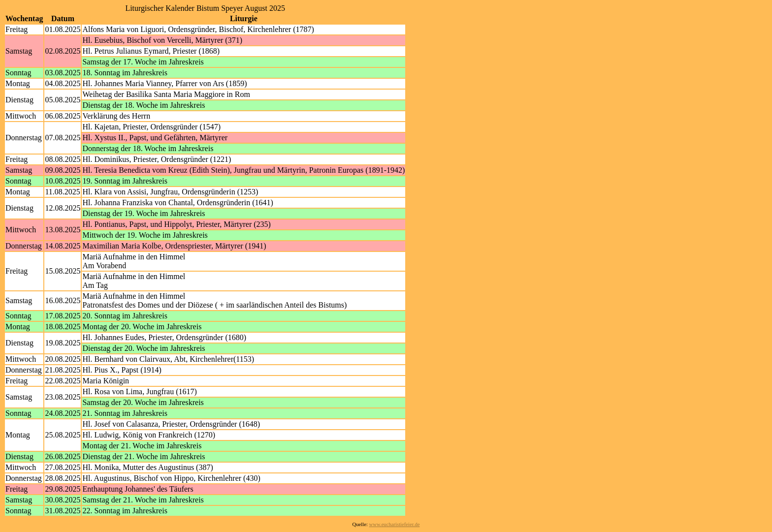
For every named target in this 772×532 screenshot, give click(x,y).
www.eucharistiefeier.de (395, 524)
